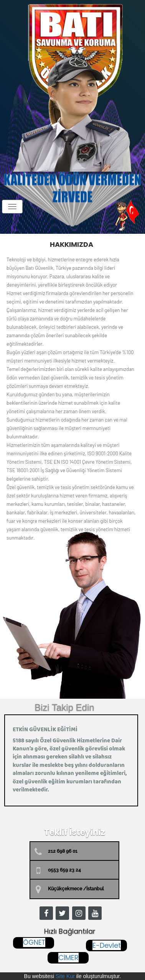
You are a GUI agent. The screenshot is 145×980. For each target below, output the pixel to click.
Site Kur (65, 976)
